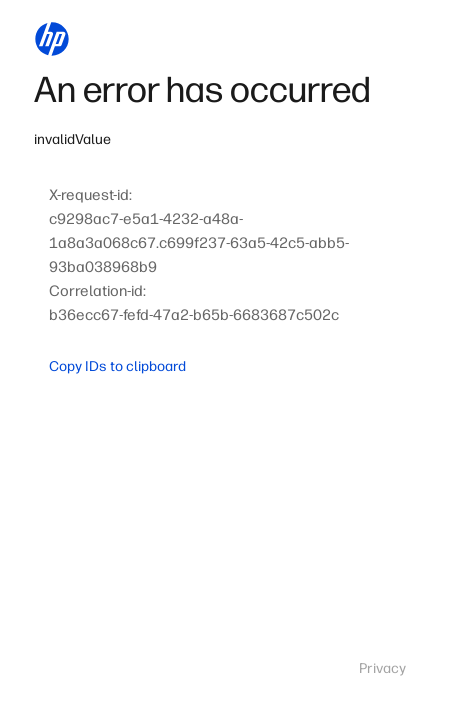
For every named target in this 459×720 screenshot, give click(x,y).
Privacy (382, 668)
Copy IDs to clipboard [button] (117, 366)
